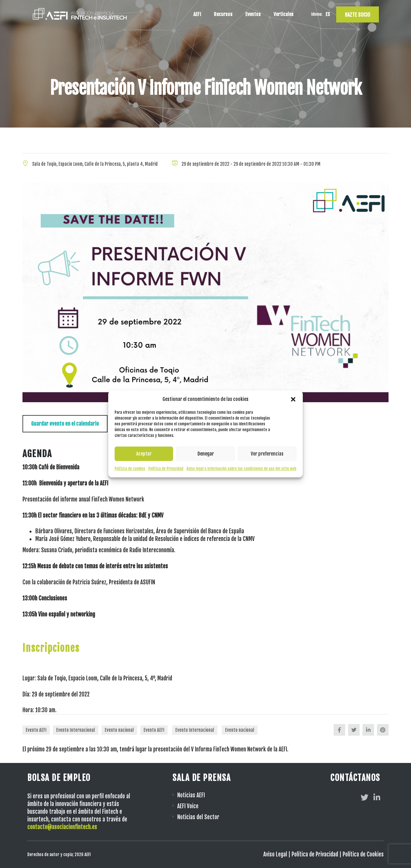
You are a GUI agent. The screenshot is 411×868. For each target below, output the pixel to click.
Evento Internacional (76, 730)
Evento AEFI (36, 730)
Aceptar (144, 454)
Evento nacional (119, 730)
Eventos (253, 14)
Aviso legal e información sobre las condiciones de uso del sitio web (241, 469)
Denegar (206, 454)
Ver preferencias (267, 454)
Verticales (284, 14)
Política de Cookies (363, 854)
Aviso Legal (275, 854)
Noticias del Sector (198, 817)
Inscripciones (51, 648)
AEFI (197, 14)
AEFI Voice (188, 806)
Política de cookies (130, 469)
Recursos (223, 14)
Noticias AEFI (191, 795)
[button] (293, 399)
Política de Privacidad (166, 469)
